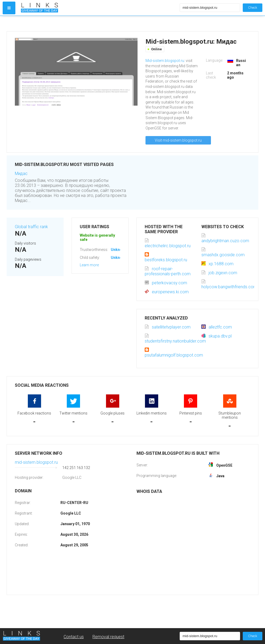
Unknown (119, 250)
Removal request (108, 637)
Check (253, 8)
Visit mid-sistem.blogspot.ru (178, 140)
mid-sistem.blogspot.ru (36, 462)
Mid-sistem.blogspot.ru (165, 61)
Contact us (74, 637)
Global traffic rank (31, 227)
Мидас (21, 174)
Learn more (89, 265)
